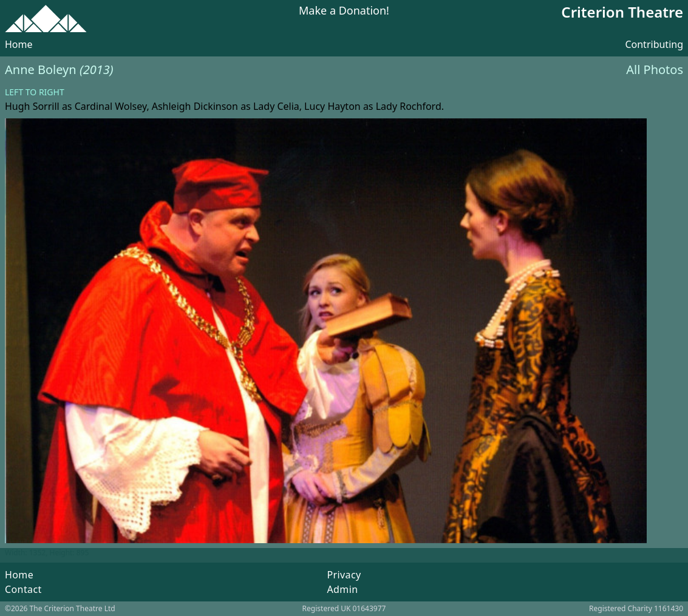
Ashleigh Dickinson (195, 106)
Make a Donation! (344, 11)
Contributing (654, 44)
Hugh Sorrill (32, 106)
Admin (342, 589)
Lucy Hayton (332, 106)
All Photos (655, 69)
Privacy (344, 575)
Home (19, 44)
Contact (23, 589)
